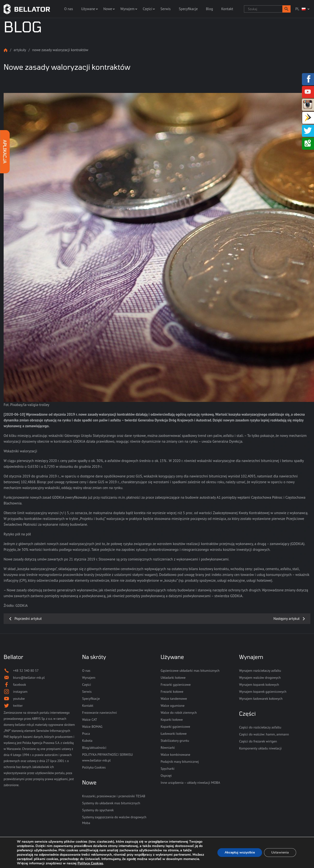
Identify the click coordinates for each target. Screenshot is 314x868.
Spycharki (168, 769)
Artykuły (20, 50)
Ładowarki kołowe (174, 734)
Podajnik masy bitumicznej (180, 762)
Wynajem (127, 9)
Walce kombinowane (175, 755)
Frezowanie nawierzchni (100, 713)
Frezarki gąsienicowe (176, 685)
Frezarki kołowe (172, 692)
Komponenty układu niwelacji (260, 748)
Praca (86, 734)
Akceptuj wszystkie (240, 852)
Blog (210, 9)
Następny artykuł (286, 619)
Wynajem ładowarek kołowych (261, 699)
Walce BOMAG (92, 727)
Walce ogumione (173, 706)
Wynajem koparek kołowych (259, 685)
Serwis (165, 9)
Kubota (87, 741)
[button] (286, 9)
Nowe (108, 9)
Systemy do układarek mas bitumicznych (111, 803)
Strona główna (6, 50)
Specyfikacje (188, 9)
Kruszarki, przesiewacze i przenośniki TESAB (114, 796)
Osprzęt (166, 776)
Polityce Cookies (90, 863)
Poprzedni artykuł (28, 619)
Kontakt (227, 9)
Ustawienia (280, 852)
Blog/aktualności (94, 748)
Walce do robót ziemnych (179, 713)
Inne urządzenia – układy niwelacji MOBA (190, 783)
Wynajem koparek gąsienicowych (263, 692)
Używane (88, 9)
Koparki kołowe (172, 720)
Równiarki (168, 748)
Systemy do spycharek (98, 810)
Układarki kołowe (173, 678)
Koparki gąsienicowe (175, 727)
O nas (69, 9)
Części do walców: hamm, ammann (264, 734)
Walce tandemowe (174, 699)
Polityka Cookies (94, 767)
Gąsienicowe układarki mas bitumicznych (190, 671)
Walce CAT (90, 720)
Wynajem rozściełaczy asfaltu (260, 671)
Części (147, 9)
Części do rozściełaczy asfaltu (260, 727)
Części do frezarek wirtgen (258, 741)
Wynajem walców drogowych (260, 678)
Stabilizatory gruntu (175, 741)
